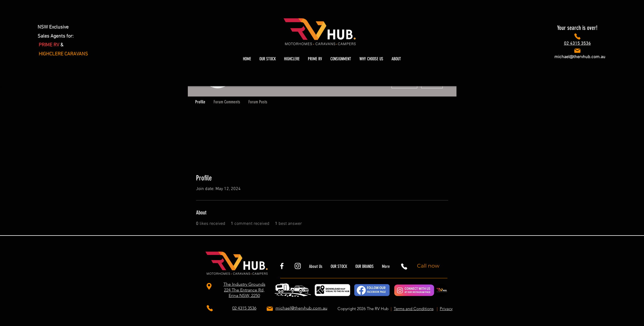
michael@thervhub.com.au (580, 57)
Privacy (446, 309)
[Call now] (429, 266)
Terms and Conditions (414, 309)
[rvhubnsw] (282, 266)
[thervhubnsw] (298, 266)
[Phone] (577, 36)
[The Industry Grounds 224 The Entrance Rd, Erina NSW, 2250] (210, 287)
